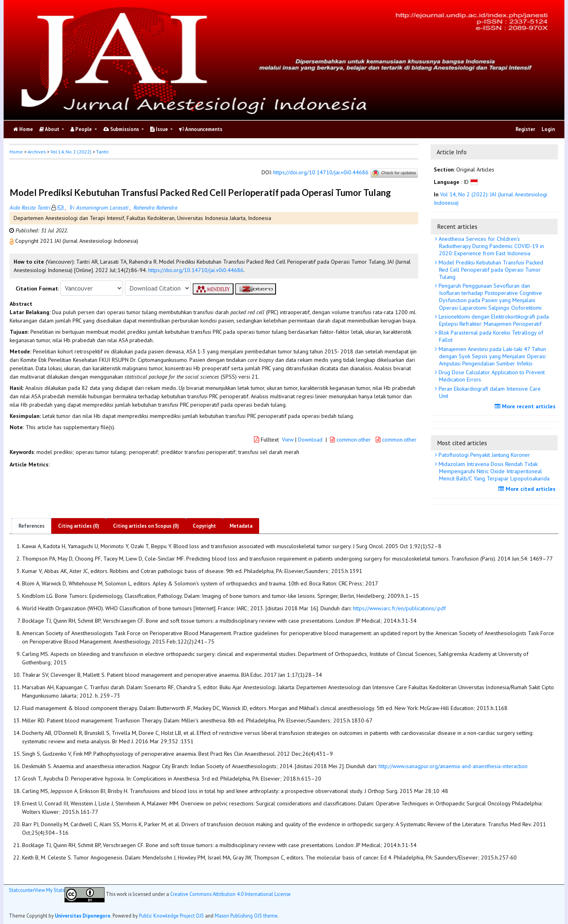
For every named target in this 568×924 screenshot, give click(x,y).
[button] (12, 241)
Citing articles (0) (79, 526)
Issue (160, 129)
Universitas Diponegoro (83, 916)
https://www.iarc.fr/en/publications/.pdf (399, 608)
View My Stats (49, 890)
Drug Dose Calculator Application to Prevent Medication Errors (491, 376)
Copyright (204, 526)
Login (548, 129)
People (82, 129)
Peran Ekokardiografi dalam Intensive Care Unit (489, 392)
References (31, 526)
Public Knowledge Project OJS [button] (171, 916)
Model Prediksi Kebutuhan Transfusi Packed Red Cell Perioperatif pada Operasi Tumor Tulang (490, 270)
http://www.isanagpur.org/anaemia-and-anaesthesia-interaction (453, 766)
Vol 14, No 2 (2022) (71, 152)
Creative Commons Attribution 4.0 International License (231, 894)
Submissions (122, 129)
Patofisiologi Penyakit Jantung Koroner (483, 455)
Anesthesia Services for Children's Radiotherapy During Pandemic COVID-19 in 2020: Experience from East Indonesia (490, 246)
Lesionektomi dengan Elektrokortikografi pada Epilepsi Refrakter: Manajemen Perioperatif (493, 320)
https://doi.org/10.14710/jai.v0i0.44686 (321, 173)
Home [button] (16, 152)
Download (310, 440)
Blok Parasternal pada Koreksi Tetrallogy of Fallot (490, 336)
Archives (37, 152)
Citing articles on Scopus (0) (146, 526)
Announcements (201, 129)
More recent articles (526, 406)
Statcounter (22, 890)
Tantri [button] (102, 152)
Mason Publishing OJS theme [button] (246, 916)
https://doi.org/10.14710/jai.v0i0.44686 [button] (196, 270)
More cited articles (528, 489)
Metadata (241, 526)
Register (525, 129)
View (288, 440)
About (50, 129)
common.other (351, 440)
